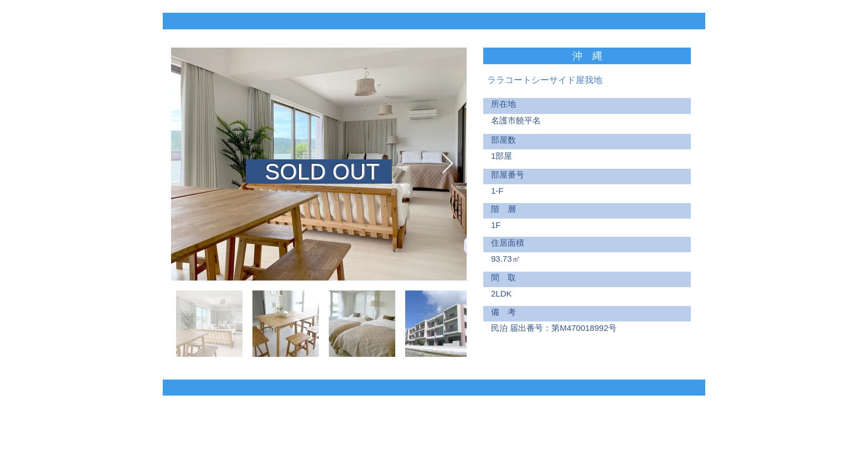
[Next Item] (448, 164)
